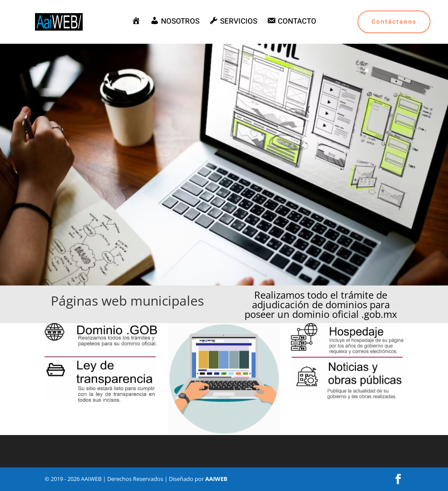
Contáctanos (394, 22)
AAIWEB (216, 479)
